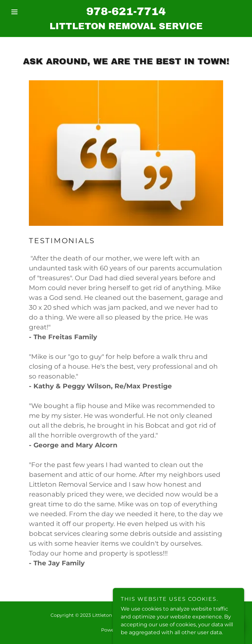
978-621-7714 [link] (126, 11)
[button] (26, 12)
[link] (126, 27)
